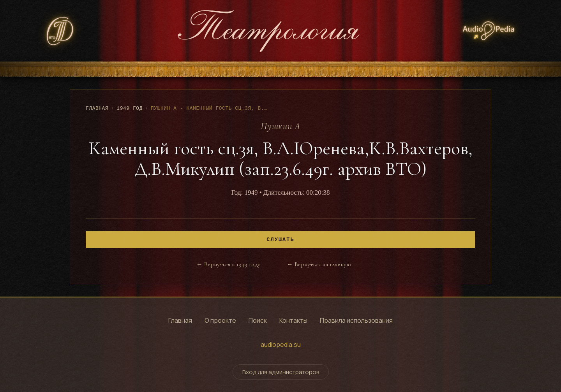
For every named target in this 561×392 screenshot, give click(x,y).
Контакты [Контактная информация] (293, 320)
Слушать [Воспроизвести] (280, 240)
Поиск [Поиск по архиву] (258, 320)
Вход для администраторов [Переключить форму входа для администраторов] (280, 372)
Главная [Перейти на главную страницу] (180, 320)
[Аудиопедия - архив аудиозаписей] (489, 31)
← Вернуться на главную (319, 264)
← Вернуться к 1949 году (228, 264)
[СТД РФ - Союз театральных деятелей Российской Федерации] (60, 31)
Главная (97, 108)
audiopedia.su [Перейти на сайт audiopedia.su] (281, 345)
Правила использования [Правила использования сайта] (356, 320)
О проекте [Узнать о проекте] (220, 320)
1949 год (130, 108)
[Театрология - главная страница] (268, 31)
